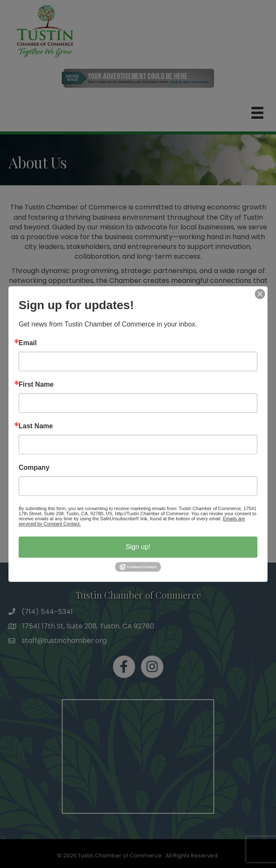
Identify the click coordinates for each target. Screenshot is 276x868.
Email (28, 343)
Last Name (36, 426)
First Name (36, 385)
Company (34, 468)
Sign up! (138, 547)
